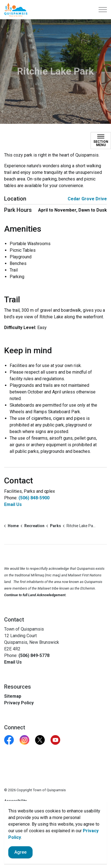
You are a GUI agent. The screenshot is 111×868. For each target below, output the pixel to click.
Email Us (13, 504)
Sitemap (13, 696)
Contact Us (14, 812)
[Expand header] (103, 10)
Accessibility (15, 801)
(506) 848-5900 (34, 498)
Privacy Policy (19, 703)
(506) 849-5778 (34, 655)
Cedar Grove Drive (87, 199)
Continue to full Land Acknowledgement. (35, 595)
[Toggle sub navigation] (101, 141)
